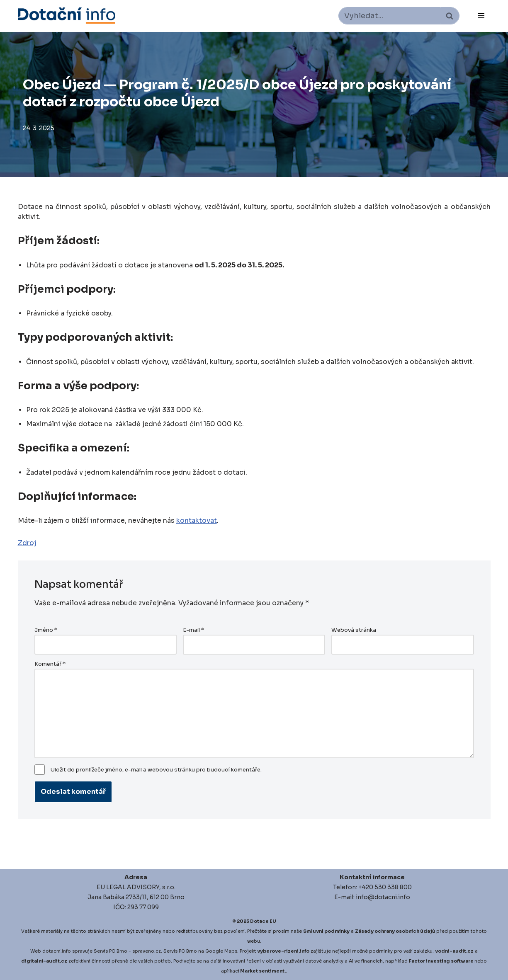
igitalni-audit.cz (46, 961)
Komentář (50, 664)
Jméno (46, 630)
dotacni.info (57, 951)
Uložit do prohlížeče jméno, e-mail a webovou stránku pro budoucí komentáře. (156, 770)
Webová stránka (354, 630)
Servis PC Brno (111, 951)
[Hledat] (390, 16)
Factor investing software (441, 961)
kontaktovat (197, 520)
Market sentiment (262, 971)
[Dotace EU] (67, 16)
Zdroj (27, 543)
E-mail (193, 630)
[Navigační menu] (481, 16)
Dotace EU (263, 921)
